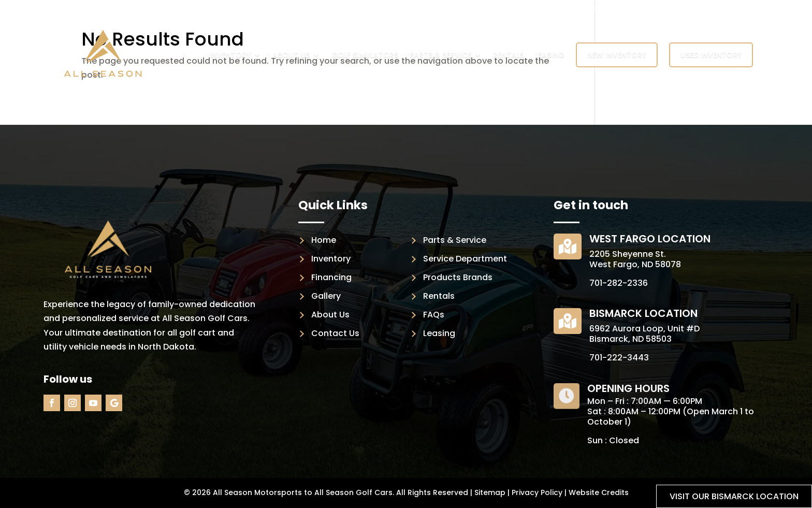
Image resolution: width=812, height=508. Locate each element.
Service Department (465, 259)
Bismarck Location (643, 313)
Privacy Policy (537, 492)
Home (324, 240)
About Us (291, 55)
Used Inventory (711, 55)
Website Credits (599, 492)
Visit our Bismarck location (734, 496)
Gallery (326, 296)
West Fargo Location (650, 239)
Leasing (550, 55)
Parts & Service (440, 55)
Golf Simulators (365, 55)
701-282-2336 (619, 283)
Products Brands (458, 277)
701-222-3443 (619, 358)
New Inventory (617, 55)
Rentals (508, 55)
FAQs (434, 315)
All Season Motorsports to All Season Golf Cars (303, 492)
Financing (331, 277)
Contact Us (335, 333)
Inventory (230, 55)
